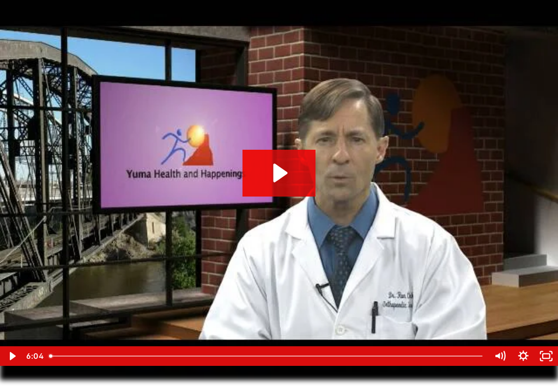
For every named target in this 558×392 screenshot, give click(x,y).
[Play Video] (12, 356)
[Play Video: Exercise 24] (279, 173)
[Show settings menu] (523, 356)
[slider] (267, 356)
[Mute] (500, 356)
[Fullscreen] (546, 356)
